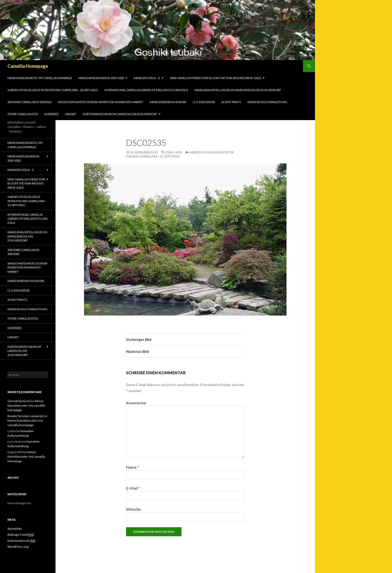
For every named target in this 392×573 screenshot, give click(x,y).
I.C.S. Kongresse (204, 102)
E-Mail (133, 488)
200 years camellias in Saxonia (29, 102)
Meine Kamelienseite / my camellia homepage (40, 78)
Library (71, 114)
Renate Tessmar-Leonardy (25, 416)
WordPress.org (18, 547)
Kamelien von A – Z (147, 78)
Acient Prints (231, 102)
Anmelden (15, 529)
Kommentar (136, 403)
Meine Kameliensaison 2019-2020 (101, 78)
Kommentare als (21, 541)
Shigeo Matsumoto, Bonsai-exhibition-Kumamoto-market (101, 102)
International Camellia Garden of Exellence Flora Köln (146, 90)
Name (132, 467)
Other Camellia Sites (23, 114)
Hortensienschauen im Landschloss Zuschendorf (120, 114)
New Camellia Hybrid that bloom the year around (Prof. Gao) (215, 78)
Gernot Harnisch (19, 401)
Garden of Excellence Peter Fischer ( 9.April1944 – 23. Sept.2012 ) (53, 90)
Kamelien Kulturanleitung (267, 102)
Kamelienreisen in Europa (168, 102)
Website (133, 509)
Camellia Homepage (28, 66)
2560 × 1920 (174, 152)
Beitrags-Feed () (21, 535)
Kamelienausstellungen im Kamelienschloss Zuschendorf (238, 90)
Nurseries (51, 114)
